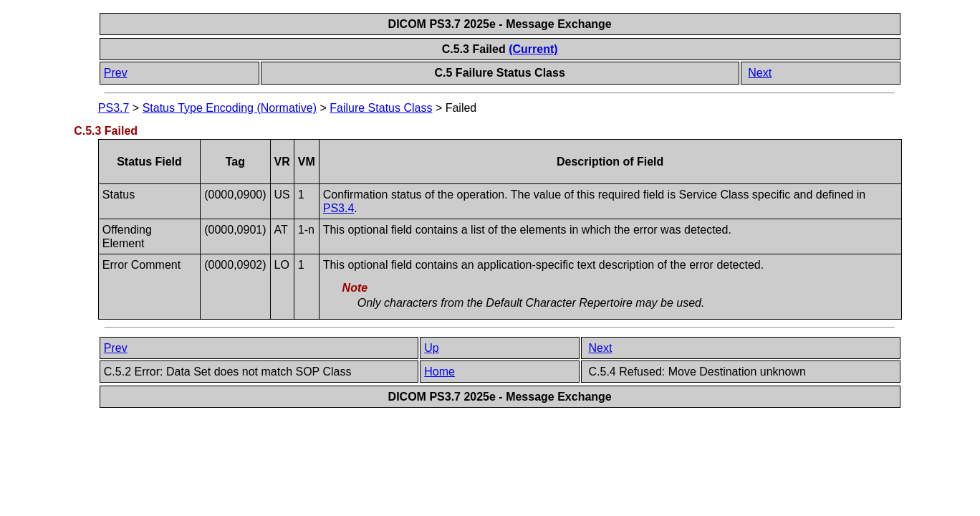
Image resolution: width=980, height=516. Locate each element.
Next (760, 73)
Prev (116, 73)
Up (431, 348)
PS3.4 (339, 208)
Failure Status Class (381, 108)
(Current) (533, 49)
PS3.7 (114, 108)
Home (439, 372)
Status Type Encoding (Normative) (230, 108)
